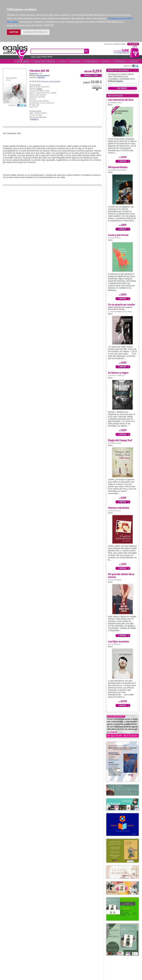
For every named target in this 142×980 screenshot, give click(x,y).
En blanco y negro (118, 373)
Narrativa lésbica (43, 75)
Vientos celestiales (119, 508)
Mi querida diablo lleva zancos (121, 575)
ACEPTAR (14, 32)
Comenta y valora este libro (51, 81)
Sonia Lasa (34, 73)
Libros (39, 57)
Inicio (33, 57)
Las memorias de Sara (121, 100)
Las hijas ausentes (118, 641)
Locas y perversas (118, 235)
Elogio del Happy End (120, 440)
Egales (39, 89)
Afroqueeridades (118, 167)
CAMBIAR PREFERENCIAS (35, 32)
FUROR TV (35, 119)
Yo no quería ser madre (121, 304)
